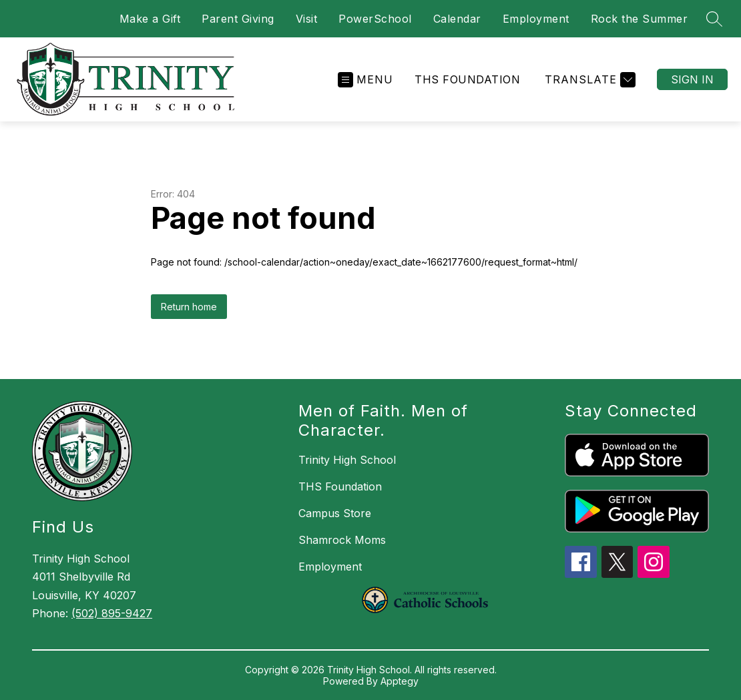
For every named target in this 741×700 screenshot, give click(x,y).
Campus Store (335, 513)
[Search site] (714, 19)
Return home (189, 307)
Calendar (457, 19)
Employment (536, 19)
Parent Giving (238, 19)
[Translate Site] (588, 80)
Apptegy (400, 681)
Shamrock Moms (342, 540)
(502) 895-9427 (112, 613)
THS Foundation (467, 79)
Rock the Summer (640, 19)
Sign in (692, 79)
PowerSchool (375, 19)
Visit (307, 19)
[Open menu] (365, 80)
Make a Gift (150, 19)
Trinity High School (347, 460)
